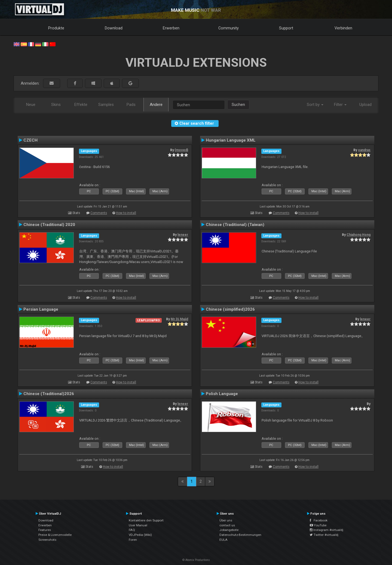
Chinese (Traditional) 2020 (49, 225)
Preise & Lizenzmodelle (55, 535)
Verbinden (343, 28)
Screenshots (47, 540)
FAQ (132, 530)
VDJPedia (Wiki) (140, 535)
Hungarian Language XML (231, 140)
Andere (156, 105)
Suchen (238, 105)
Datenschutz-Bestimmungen (240, 535)
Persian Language (41, 309)
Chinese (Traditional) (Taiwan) (235, 225)
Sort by (315, 105)
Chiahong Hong (359, 235)
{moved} (181, 150)
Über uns (226, 520)
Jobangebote (229, 530)
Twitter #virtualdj (324, 535)
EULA (223, 540)
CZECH (30, 140)
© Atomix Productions (196, 560)
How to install (126, 213)
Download (114, 28)
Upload (365, 105)
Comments (99, 213)
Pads (131, 105)
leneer (183, 235)
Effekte (81, 105)
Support (286, 28)
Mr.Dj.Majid (179, 319)
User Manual (138, 525)
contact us (227, 525)
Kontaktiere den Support (146, 520)
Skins (56, 105)
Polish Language (222, 394)
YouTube (318, 525)
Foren (133, 540)
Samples (106, 105)
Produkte (56, 28)
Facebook (319, 520)
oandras (364, 150)
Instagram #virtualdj (327, 530)
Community (229, 28)
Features (45, 530)
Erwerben (171, 28)
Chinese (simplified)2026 (230, 309)
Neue (31, 105)
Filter (340, 105)
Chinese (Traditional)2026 (49, 394)
